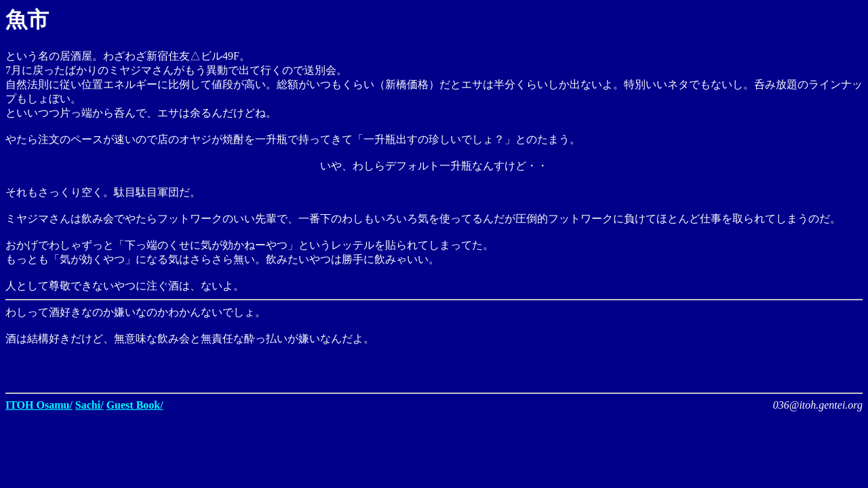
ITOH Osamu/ (39, 405)
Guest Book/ (135, 405)
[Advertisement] (704, 367)
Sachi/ (90, 405)
